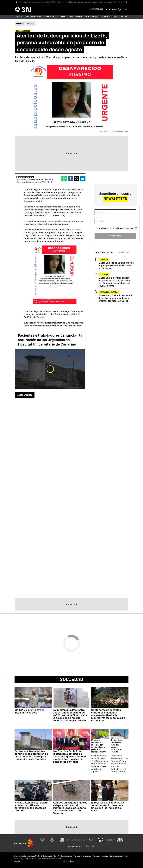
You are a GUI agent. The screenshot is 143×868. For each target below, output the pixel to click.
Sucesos (31, 24)
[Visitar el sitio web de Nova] (71, 840)
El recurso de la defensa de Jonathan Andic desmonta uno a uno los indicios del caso (108, 807)
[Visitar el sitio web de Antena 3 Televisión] (42, 840)
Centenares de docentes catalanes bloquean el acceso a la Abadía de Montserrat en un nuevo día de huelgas (108, 715)
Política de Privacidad (124, 228)
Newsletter (121, 17)
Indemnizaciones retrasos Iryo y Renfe (107, 2)
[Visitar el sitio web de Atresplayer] (76, 846)
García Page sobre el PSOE (45, 2)
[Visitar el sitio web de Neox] (62, 840)
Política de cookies (100, 856)
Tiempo (62, 17)
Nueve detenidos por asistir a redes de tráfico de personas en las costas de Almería (31, 807)
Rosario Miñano (25, 177)
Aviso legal (68, 856)
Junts (64, 2)
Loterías (49, 17)
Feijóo (59, 2)
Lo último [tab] (124, 252)
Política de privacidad (83, 856)
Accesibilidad (69, 861)
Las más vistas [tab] (104, 252)
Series (106, 17)
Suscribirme (115, 236)
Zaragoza (104, 260)
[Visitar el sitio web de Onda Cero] (101, 840)
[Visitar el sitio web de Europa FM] (110, 840)
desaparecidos (25, 395)
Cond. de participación (119, 856)
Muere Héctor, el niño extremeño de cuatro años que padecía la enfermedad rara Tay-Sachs (116, 298)
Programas (76, 17)
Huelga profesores (84, 2)
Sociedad (72, 679)
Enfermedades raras (109, 292)
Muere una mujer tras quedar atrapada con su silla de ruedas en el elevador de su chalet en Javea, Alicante (115, 282)
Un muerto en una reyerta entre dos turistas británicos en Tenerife (117, 746)
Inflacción (72, 2)
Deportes (36, 17)
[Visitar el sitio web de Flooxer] (90, 846)
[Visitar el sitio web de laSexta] (52, 840)
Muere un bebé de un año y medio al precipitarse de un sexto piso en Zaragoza (116, 265)
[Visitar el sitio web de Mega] (81, 840)
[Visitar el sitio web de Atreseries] (91, 840)
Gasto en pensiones (26, 2)
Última (97, 9)
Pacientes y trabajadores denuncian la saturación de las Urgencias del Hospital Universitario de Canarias (50, 340)
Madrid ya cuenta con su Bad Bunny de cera (30, 711)
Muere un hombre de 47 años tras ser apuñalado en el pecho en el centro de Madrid (99, 746)
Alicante (104, 275)
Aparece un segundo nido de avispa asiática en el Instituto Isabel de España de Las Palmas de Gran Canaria (70, 808)
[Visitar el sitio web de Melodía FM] (120, 840)
